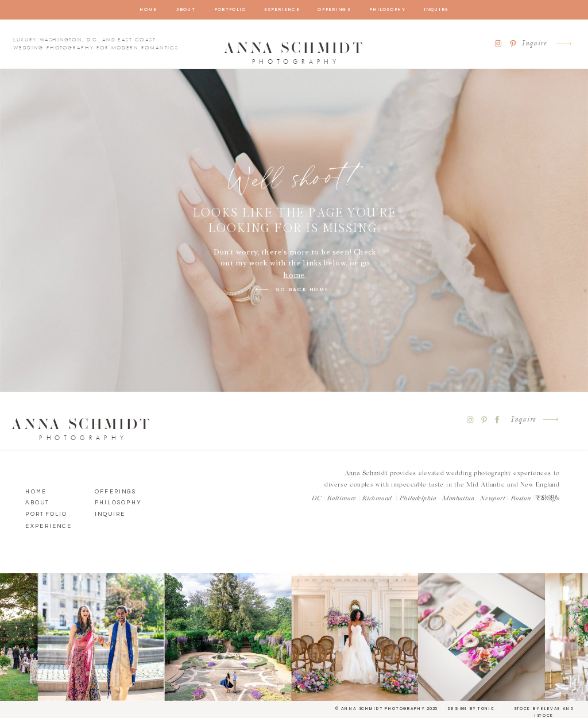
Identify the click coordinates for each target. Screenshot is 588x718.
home (294, 275)
